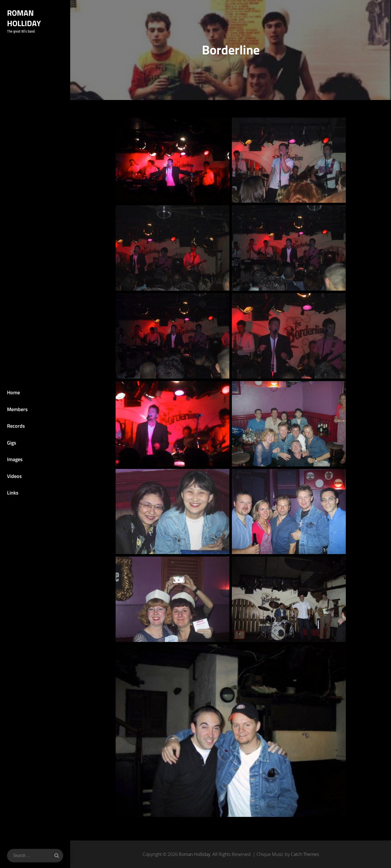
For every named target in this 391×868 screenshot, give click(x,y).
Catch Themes (305, 854)
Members (17, 409)
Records (16, 426)
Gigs (12, 443)
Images (15, 459)
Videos (14, 476)
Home (13, 392)
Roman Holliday (24, 18)
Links (13, 493)
